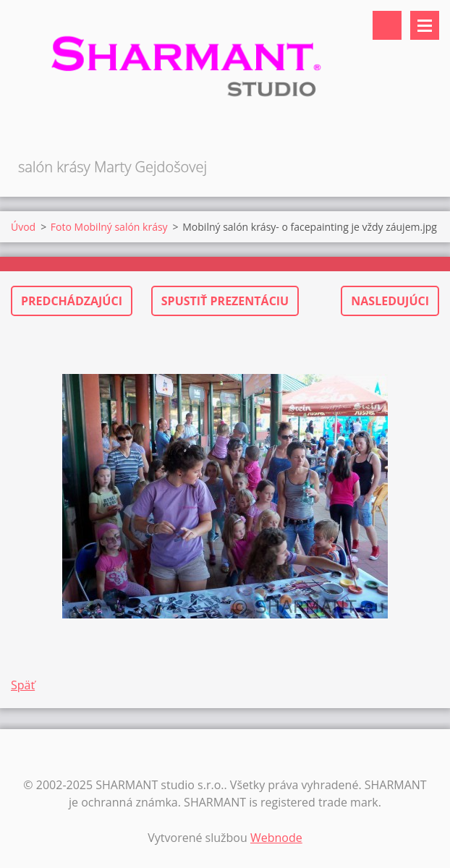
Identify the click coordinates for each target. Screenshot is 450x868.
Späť (23, 685)
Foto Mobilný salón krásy (109, 227)
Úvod (23, 227)
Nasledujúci (390, 301)
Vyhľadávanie (387, 25)
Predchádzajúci (72, 301)
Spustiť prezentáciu (225, 301)
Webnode (276, 838)
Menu (425, 25)
